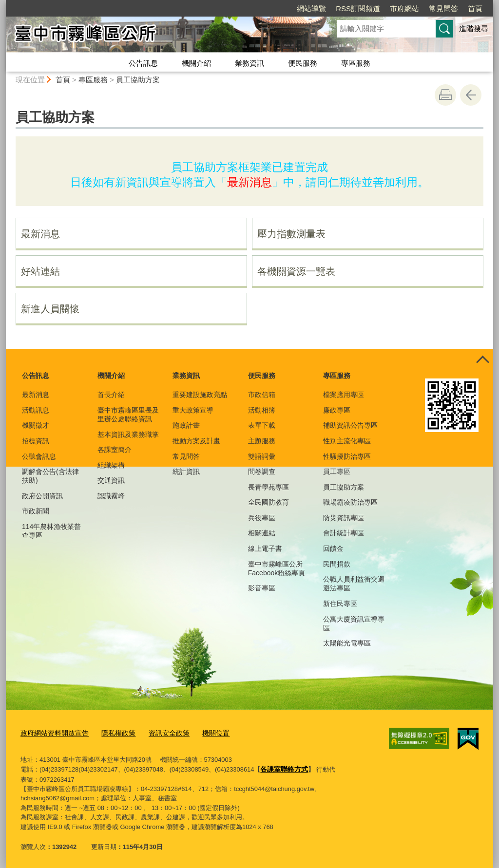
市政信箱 (262, 395)
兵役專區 (262, 518)
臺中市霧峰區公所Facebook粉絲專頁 (277, 568)
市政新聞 (36, 511)
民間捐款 (337, 564)
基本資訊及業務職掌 (128, 434)
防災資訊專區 (344, 518)
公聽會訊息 (39, 456)
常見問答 (443, 9)
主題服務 (262, 441)
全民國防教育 (269, 502)
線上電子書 (265, 548)
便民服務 (303, 63)
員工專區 (337, 472)
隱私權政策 (112, 732)
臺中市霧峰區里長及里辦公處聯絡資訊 (128, 415)
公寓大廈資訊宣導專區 (354, 623)
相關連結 (262, 533)
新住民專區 (340, 604)
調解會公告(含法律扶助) (50, 476)
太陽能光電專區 (347, 643)
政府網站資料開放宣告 (52, 732)
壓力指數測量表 (291, 234)
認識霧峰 (111, 496)
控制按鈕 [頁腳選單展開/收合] (482, 360)
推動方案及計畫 (196, 441)
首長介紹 (111, 395)
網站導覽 (311, 9)
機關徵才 (36, 425)
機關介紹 (196, 63)
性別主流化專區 (347, 441)
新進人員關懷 (50, 309)
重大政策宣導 (193, 410)
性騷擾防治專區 (347, 456)
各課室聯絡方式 (282, 767)
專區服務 (356, 63)
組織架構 (111, 465)
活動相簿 (262, 410)
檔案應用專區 (344, 395)
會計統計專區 (344, 533)
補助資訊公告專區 (350, 425)
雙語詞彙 (262, 456)
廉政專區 (337, 410)
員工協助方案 (138, 80)
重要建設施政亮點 (200, 395)
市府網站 (404, 9)
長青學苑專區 (269, 487)
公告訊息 (143, 63)
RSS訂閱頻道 (358, 9)
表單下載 (262, 425)
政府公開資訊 (42, 496)
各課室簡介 (115, 450)
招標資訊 (36, 441)
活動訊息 (36, 410)
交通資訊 (111, 480)
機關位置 (205, 732)
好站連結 (40, 271)
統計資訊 (186, 472)
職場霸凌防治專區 (350, 502)
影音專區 (262, 588)
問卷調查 (262, 472)
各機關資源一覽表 (296, 271)
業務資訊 (249, 63)
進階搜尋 (474, 28)
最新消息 (40, 234)
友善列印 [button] (445, 95)
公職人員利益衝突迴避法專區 (354, 584)
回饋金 (333, 548)
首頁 (475, 9)
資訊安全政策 (160, 732)
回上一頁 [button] (471, 95)
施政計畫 (186, 425)
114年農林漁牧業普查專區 (51, 531)
